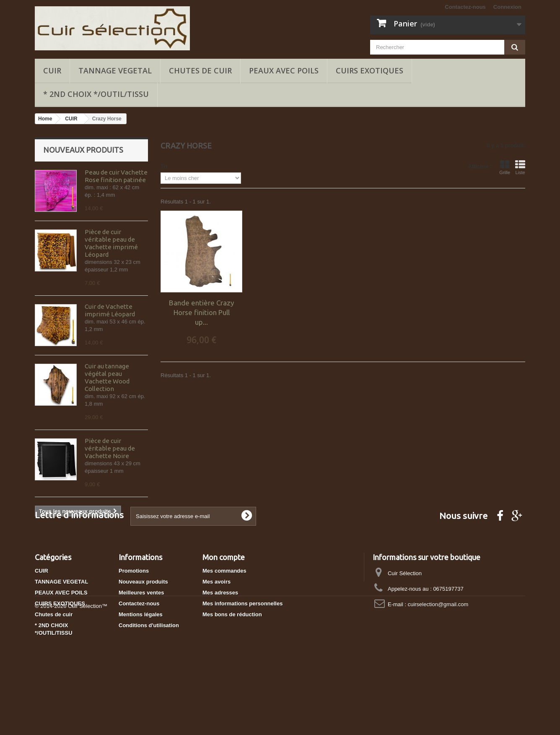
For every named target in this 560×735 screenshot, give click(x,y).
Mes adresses (220, 642)
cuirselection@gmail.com (438, 653)
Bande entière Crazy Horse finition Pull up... (201, 312)
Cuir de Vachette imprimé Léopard (110, 310)
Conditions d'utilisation (149, 674)
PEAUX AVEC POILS (284, 70)
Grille (505, 167)
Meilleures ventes (141, 642)
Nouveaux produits (83, 150)
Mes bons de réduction (232, 663)
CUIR (52, 70)
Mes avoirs (216, 631)
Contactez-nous (465, 7)
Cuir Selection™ (88, 712)
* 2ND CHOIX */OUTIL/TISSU (96, 94)
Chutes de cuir (200, 70)
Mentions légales (141, 663)
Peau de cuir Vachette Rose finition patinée (116, 176)
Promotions (134, 620)
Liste (520, 167)
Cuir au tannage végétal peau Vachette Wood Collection (107, 377)
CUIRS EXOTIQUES (369, 70)
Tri (164, 166)
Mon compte (224, 606)
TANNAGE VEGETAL (115, 70)
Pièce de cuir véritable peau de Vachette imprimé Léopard (111, 243)
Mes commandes (224, 620)
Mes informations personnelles (242, 653)
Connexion (507, 7)
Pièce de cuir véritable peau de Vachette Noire (110, 448)
